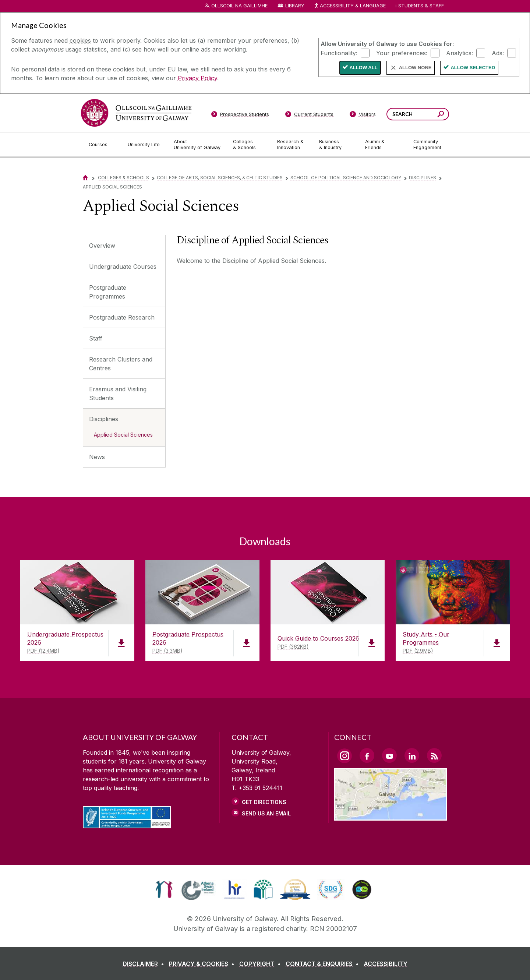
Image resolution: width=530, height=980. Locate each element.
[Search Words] (418, 114)
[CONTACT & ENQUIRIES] (324, 964)
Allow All (364, 68)
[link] (164, 889)
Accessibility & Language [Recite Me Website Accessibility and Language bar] (350, 6)
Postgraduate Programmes (108, 292)
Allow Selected (473, 68)
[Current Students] (310, 116)
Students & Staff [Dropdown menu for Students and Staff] (421, 6)
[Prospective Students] (240, 116)
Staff (96, 338)
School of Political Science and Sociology (346, 178)
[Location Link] (391, 816)
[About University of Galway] (197, 145)
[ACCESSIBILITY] (386, 964)
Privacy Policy (197, 78)
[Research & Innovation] (292, 145)
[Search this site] (441, 115)
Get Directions (264, 802)
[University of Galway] (136, 113)
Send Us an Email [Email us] (266, 813)
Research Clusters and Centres (121, 364)
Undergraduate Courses (123, 267)
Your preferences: (402, 53)
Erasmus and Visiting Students (118, 394)
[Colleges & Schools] (249, 145)
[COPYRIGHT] (262, 964)
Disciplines (423, 178)
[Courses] (102, 145)
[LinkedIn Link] (412, 755)
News (97, 457)
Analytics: (460, 53)
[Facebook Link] (367, 755)
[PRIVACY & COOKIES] (203, 964)
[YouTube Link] (389, 755)
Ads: (498, 53)
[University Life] (145, 145)
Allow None (415, 68)
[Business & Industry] (336, 145)
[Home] (85, 178)
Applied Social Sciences (123, 435)
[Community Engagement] (427, 145)
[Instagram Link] (344, 756)
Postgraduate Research (122, 317)
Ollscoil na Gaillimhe (239, 6)
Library (295, 6)
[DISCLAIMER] (145, 964)
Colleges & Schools (123, 178)
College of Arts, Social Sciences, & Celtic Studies (220, 178)
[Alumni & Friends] (383, 145)
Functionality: (339, 53)
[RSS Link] (434, 755)
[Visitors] (363, 116)
